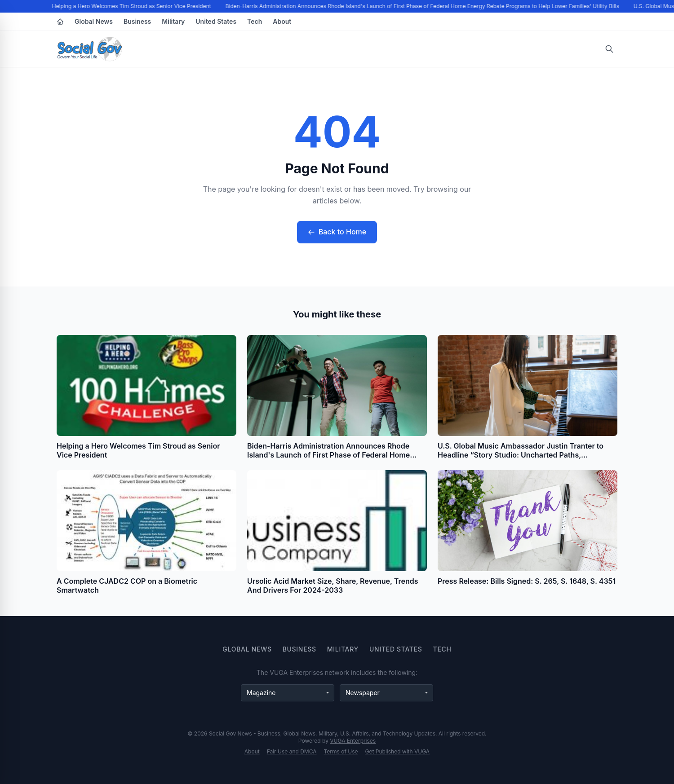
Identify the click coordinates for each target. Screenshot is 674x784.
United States (216, 21)
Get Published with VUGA (398, 751)
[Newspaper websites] (386, 693)
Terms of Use (341, 751)
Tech (255, 21)
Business (137, 21)
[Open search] (609, 49)
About (282, 21)
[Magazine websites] (288, 693)
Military (173, 21)
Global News (94, 21)
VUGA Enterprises (353, 741)
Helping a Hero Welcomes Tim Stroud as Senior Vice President (133, 6)
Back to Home (337, 232)
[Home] (60, 22)
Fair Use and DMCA (292, 751)
